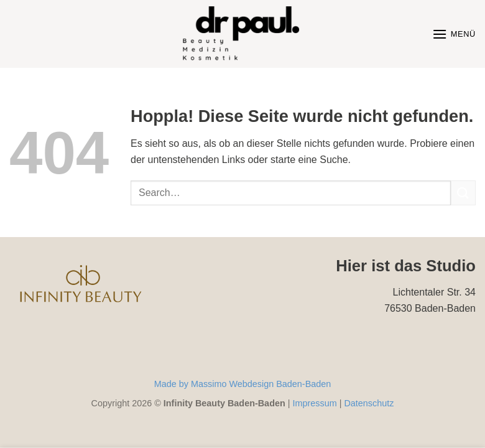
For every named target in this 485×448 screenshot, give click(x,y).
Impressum (314, 403)
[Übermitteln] (463, 193)
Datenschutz (369, 403)
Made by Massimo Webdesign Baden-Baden (243, 384)
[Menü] (454, 34)
